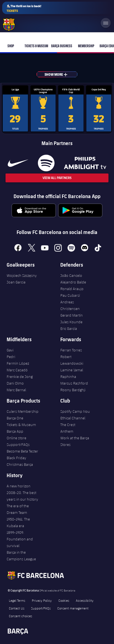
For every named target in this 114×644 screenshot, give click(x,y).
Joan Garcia (16, 282)
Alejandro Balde (73, 282)
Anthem (67, 431)
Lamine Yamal (72, 370)
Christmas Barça (20, 464)
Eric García (69, 328)
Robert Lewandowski (72, 360)
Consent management (73, 608)
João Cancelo (71, 275)
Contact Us (17, 608)
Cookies (64, 600)
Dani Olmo (15, 383)
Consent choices (20, 616)
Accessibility (85, 600)
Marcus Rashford (74, 383)
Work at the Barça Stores (75, 441)
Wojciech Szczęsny (22, 275)
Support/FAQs (18, 445)
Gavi (10, 350)
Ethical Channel (73, 418)
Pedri (11, 357)
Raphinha (68, 377)
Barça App (15, 431)
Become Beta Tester (22, 451)
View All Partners (57, 178)
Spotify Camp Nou (75, 411)
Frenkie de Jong (20, 377)
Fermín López (18, 363)
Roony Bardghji (73, 390)
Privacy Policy (42, 600)
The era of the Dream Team (18, 509)
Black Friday (16, 458)
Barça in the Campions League (21, 556)
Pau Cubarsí (70, 295)
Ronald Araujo (72, 289)
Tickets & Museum (21, 425)
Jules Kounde (71, 322)
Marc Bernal (16, 390)
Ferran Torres (71, 350)
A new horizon (19, 486)
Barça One (15, 418)
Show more (60, 74)
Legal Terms (17, 600)
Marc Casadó (17, 370)
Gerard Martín (72, 315)
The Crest (68, 425)
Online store (16, 438)
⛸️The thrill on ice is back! (24, 8)
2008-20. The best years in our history (22, 496)
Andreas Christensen (70, 305)
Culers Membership (23, 411)
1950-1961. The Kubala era (18, 522)
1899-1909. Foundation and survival (20, 539)
